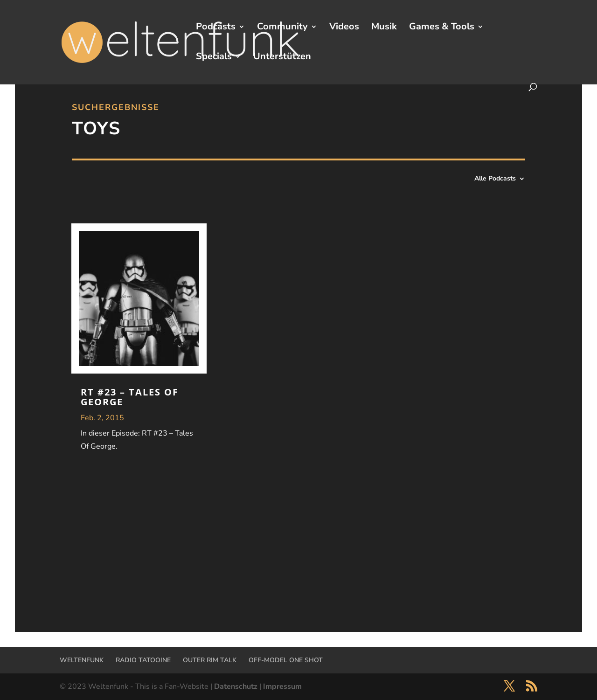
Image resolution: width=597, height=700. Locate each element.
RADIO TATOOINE (143, 660)
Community (282, 28)
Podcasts (216, 28)
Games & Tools (442, 28)
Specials (214, 58)
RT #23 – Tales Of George (130, 397)
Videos (344, 28)
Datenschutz (236, 686)
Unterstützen (282, 58)
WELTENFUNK (82, 660)
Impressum (282, 686)
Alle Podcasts (495, 179)
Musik (384, 28)
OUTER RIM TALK (210, 660)
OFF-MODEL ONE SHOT (286, 660)
